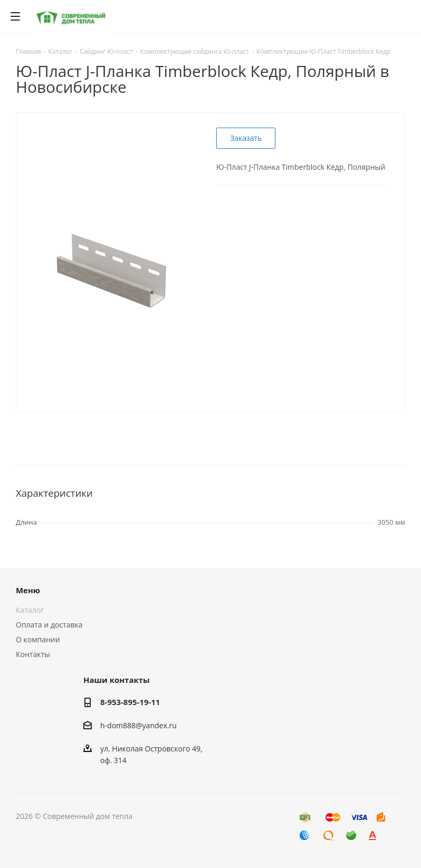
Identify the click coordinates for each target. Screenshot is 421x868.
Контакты (33, 654)
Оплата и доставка (49, 625)
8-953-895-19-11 (130, 702)
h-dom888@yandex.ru (138, 725)
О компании (38, 639)
